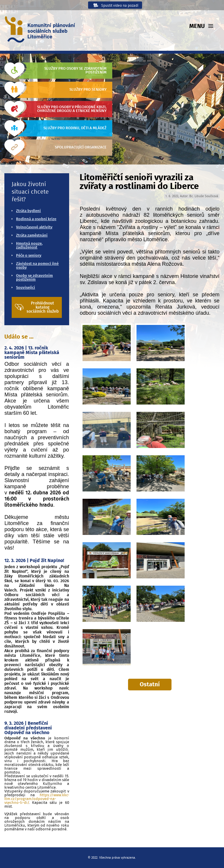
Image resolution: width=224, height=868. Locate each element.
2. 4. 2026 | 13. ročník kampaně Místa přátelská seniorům (32, 353)
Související (26, 288)
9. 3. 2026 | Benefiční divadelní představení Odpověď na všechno (28, 728)
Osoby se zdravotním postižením (34, 278)
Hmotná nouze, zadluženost (29, 246)
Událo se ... (19, 337)
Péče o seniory (29, 256)
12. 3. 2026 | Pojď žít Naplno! (34, 561)
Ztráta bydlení (28, 211)
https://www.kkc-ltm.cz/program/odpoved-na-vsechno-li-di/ (37, 799)
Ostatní (150, 685)
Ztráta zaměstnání (32, 236)
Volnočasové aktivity (34, 227)
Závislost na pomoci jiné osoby (37, 266)
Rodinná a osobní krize (36, 219)
